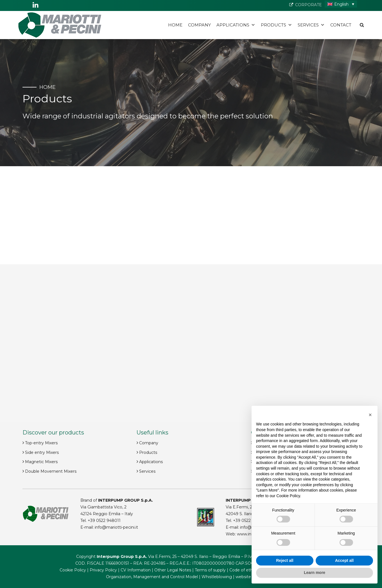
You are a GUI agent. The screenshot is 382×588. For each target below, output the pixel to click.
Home (175, 25)
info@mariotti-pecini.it (116, 527)
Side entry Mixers (42, 452)
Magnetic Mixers (41, 462)
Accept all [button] (344, 560)
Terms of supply (210, 570)
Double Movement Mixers (51, 471)
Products (276, 25)
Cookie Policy (73, 570)
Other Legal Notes (173, 570)
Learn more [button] (315, 573)
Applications (236, 25)
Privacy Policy (103, 570)
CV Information (136, 570)
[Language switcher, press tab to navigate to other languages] (341, 4)
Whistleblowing (217, 577)
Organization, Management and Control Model (152, 577)
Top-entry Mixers (41, 443)
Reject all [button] (285, 560)
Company (199, 25)
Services (311, 25)
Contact (341, 25)
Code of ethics (244, 570)
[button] (370, 415)
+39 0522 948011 (104, 521)
